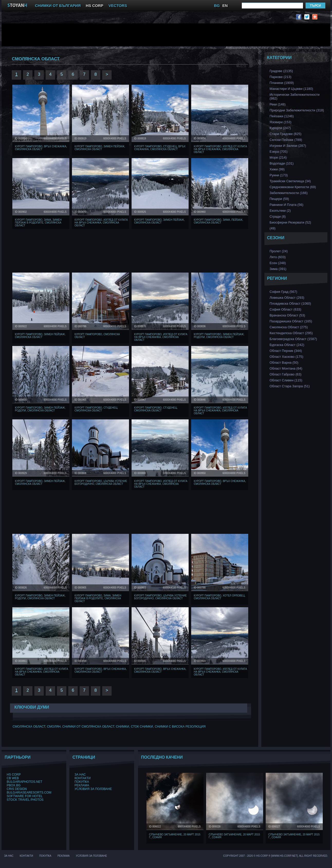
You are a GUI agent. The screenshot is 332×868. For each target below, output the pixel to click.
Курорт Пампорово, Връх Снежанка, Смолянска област (41, 148)
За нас (80, 775)
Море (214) (278, 157)
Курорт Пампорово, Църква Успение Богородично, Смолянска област (101, 483)
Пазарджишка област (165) (291, 321)
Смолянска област (29, 727)
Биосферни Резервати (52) (290, 222)
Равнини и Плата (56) (286, 205)
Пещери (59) (279, 199)
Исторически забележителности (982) (295, 97)
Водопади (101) (282, 163)
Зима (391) (278, 269)
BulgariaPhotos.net (24, 782)
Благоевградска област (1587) (293, 339)
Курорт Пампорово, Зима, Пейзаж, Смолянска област (218, 221)
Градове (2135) (281, 71)
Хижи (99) (277, 169)
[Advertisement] (131, 35)
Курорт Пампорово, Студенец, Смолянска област (96, 409)
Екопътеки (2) (280, 211)
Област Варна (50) (284, 363)
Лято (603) (278, 257)
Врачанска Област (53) (287, 315)
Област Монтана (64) (286, 368)
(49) (273, 228)
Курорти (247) (280, 128)
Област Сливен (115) (286, 380)
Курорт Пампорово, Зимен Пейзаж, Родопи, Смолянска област (219, 336)
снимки (123, 727)
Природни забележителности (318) (297, 110)
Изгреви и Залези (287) (288, 146)
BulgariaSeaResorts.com (29, 793)
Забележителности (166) (289, 193)
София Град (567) (283, 292)
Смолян (54, 727)
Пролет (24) (279, 251)
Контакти (83, 778)
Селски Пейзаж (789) (286, 140)
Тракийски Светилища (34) (290, 181)
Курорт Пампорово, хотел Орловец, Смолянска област (220, 597)
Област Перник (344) (286, 351)
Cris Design (17, 789)
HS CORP (95, 6)
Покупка (82, 782)
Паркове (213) (280, 77)
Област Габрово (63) (285, 374)
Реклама (82, 785)
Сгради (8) (278, 216)
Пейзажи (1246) (282, 116)
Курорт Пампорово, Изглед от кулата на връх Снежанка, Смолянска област (220, 149)
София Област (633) (285, 309)
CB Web (13, 778)
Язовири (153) (280, 122)
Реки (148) (278, 104)
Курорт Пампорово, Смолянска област (97, 336)
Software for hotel (25, 796)
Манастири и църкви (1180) (291, 89)
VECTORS (118, 6)
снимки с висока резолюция (180, 727)
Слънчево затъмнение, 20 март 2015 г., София (175, 836)
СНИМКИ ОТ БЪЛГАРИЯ (58, 6)
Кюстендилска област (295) (291, 333)
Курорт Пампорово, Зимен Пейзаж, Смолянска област (100, 148)
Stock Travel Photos (25, 800)
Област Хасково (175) (286, 357)
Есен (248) (278, 263)
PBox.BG (14, 785)
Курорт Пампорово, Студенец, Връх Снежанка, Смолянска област (160, 148)
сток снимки (142, 727)
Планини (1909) (282, 83)
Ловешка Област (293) (287, 298)
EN (225, 6)
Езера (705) (279, 152)
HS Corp (14, 775)
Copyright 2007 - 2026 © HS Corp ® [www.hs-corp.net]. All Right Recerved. (276, 856)
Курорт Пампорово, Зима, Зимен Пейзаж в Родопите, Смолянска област (38, 223)
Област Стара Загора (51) (290, 386)
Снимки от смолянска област (88, 727)
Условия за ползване (93, 789)
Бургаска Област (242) (287, 345)
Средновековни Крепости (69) (293, 187)
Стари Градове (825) (285, 134)
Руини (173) (279, 175)
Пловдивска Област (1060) (290, 303)
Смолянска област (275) (289, 327)
